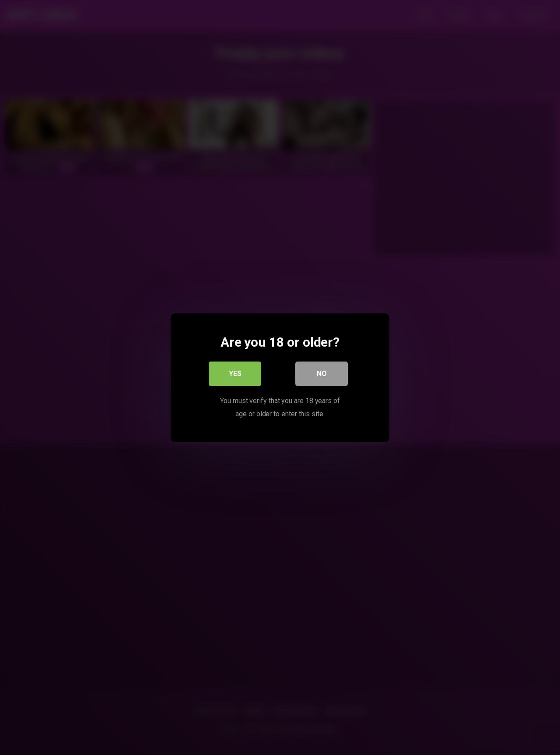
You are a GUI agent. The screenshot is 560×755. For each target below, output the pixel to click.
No (322, 373)
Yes (235, 373)
